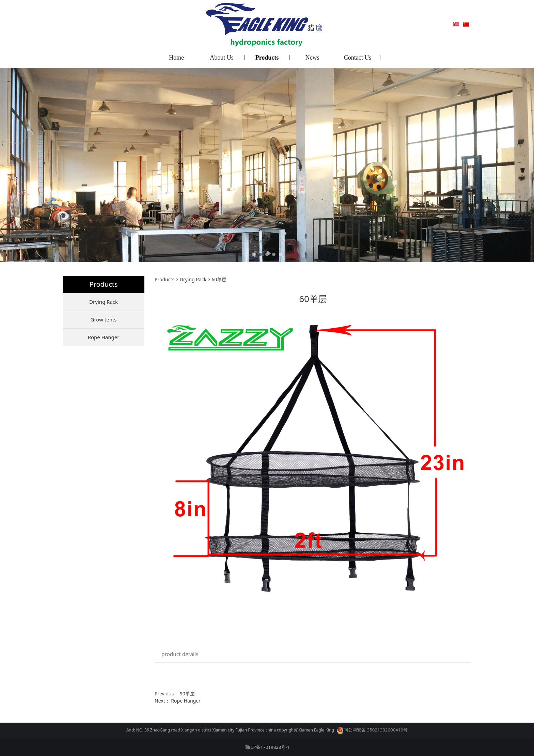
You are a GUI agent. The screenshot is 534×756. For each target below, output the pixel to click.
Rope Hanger (104, 337)
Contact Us (358, 58)
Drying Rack (104, 302)
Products (267, 58)
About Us (222, 58)
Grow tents (103, 319)
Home (176, 58)
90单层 (187, 694)
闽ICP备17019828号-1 (267, 747)
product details (180, 654)
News (312, 58)
